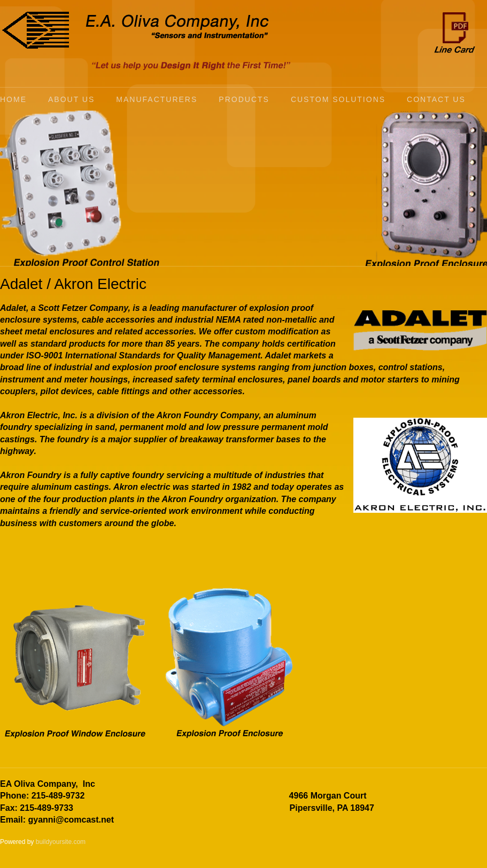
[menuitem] (24, 100)
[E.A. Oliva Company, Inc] (35, 30)
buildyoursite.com (61, 842)
